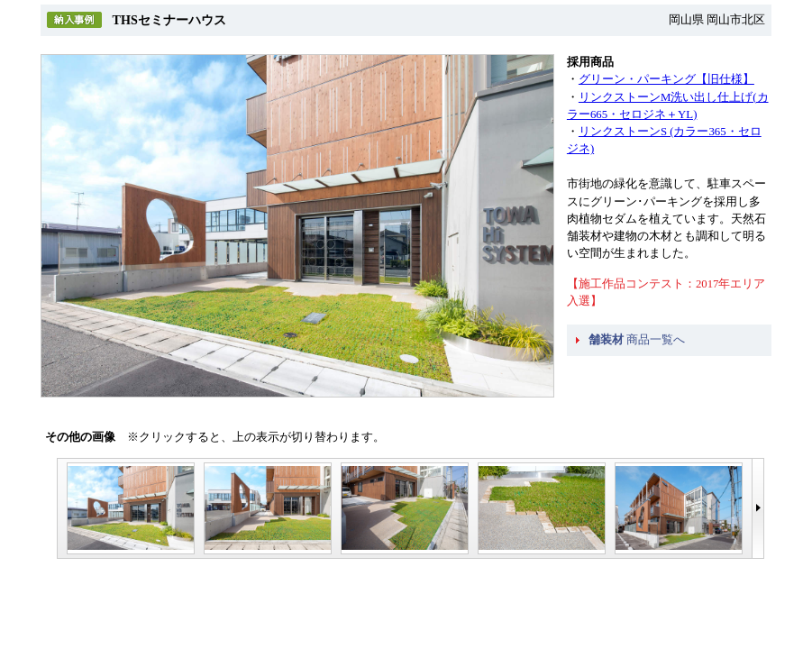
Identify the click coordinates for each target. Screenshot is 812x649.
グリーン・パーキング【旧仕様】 (666, 79)
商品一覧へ (637, 340)
